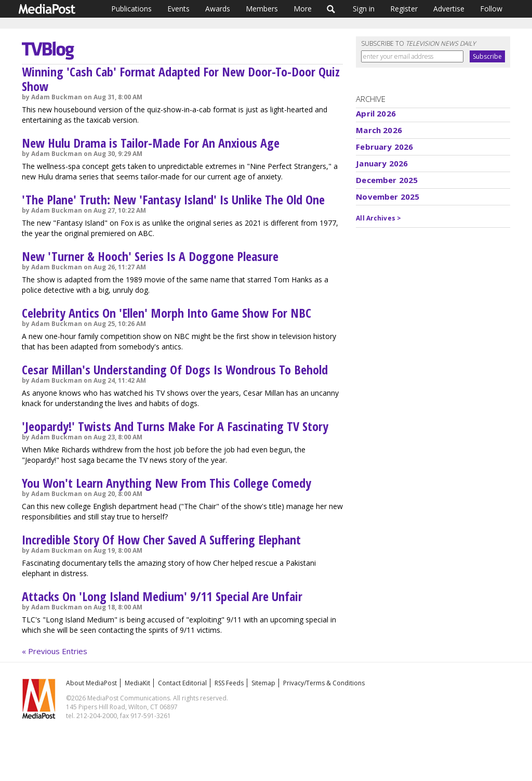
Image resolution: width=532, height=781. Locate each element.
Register (404, 9)
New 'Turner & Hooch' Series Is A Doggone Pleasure (150, 256)
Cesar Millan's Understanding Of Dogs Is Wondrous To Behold (175, 369)
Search (331, 9)
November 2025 (388, 197)
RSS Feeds (229, 683)
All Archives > (378, 218)
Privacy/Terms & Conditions (324, 683)
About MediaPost (91, 683)
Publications (131, 9)
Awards (218, 9)
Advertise (449, 9)
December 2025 (387, 180)
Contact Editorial (182, 683)
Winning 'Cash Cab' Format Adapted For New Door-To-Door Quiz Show (181, 79)
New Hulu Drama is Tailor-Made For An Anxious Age (151, 143)
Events (178, 9)
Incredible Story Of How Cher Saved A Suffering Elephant (161, 539)
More (303, 9)
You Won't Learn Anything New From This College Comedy (167, 483)
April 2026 (376, 113)
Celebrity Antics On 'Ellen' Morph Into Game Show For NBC (167, 313)
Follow (491, 9)
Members (262, 9)
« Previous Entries (55, 651)
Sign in (364, 9)
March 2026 (379, 130)
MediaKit (137, 683)
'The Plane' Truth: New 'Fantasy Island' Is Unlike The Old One (173, 199)
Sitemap (263, 683)
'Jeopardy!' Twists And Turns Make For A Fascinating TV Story (175, 426)
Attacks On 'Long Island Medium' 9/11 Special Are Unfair (162, 596)
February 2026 (384, 147)
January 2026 (382, 163)
